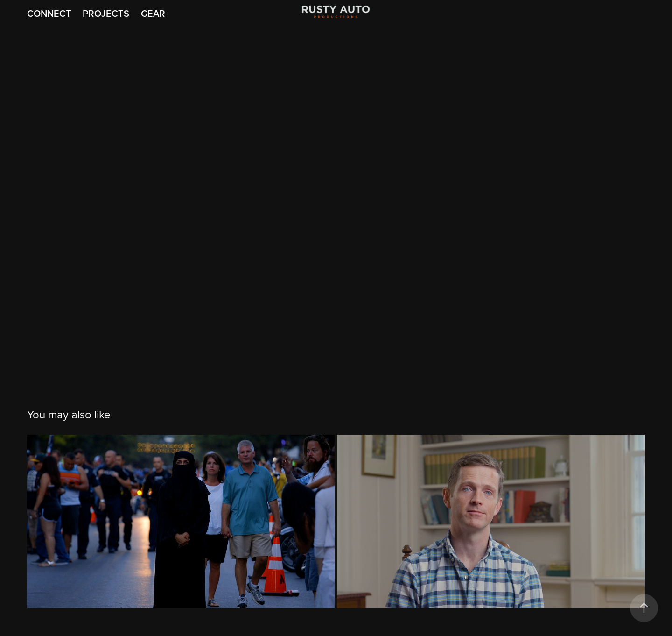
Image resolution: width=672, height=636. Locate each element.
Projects (106, 13)
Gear (153, 13)
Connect (49, 13)
